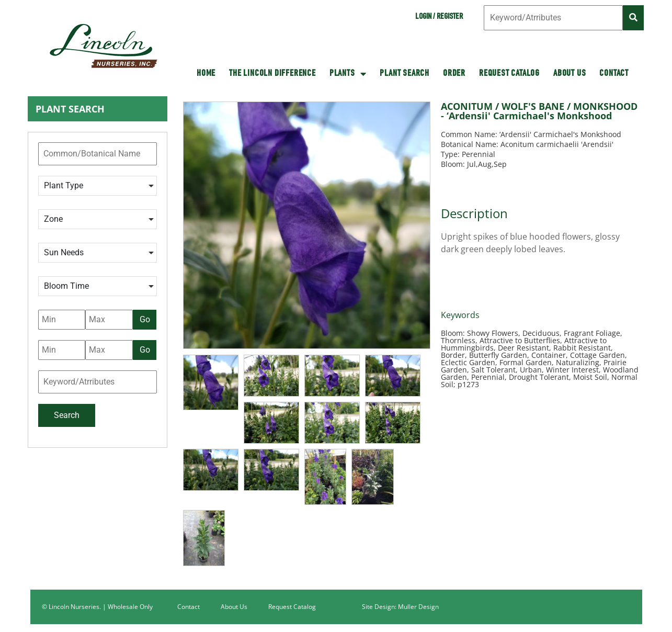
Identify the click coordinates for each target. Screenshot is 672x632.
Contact (614, 74)
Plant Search (405, 74)
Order (454, 74)
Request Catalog (509, 74)
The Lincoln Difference (272, 74)
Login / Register (439, 17)
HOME (206, 74)
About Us (570, 74)
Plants (348, 74)
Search (67, 415)
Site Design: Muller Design (400, 607)
